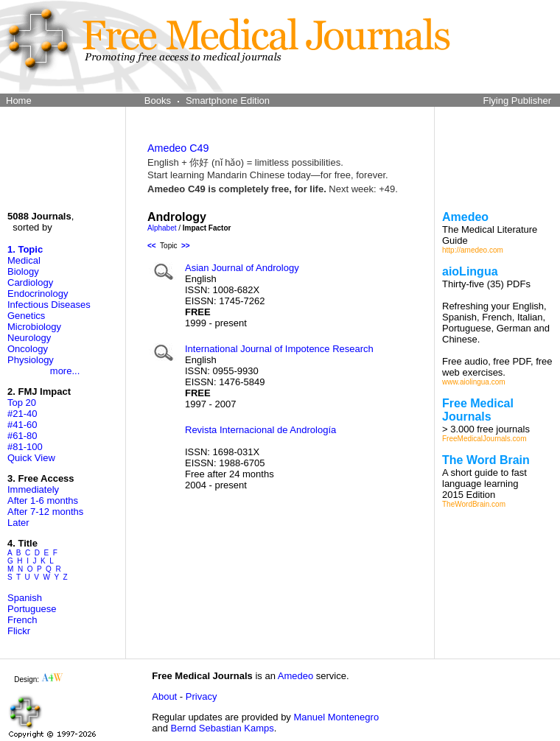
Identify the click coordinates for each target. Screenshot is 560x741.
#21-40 (22, 414)
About (164, 696)
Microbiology (34, 327)
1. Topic (25, 249)
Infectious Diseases (49, 305)
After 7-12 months (45, 512)
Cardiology (30, 282)
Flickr (19, 631)
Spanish (25, 598)
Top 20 (22, 403)
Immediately (33, 489)
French (22, 620)
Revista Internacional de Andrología (260, 430)
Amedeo (295, 676)
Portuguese (32, 609)
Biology (23, 271)
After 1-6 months (43, 501)
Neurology (29, 338)
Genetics (26, 316)
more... (65, 371)
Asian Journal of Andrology (242, 268)
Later (18, 523)
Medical (24, 260)
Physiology (31, 360)
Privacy (202, 696)
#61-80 (22, 436)
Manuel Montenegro (336, 717)
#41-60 (22, 425)
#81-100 (25, 447)
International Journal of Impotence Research (279, 349)
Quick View (31, 458)
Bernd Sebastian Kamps (223, 728)
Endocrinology (38, 294)
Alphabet (162, 228)
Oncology (28, 349)
